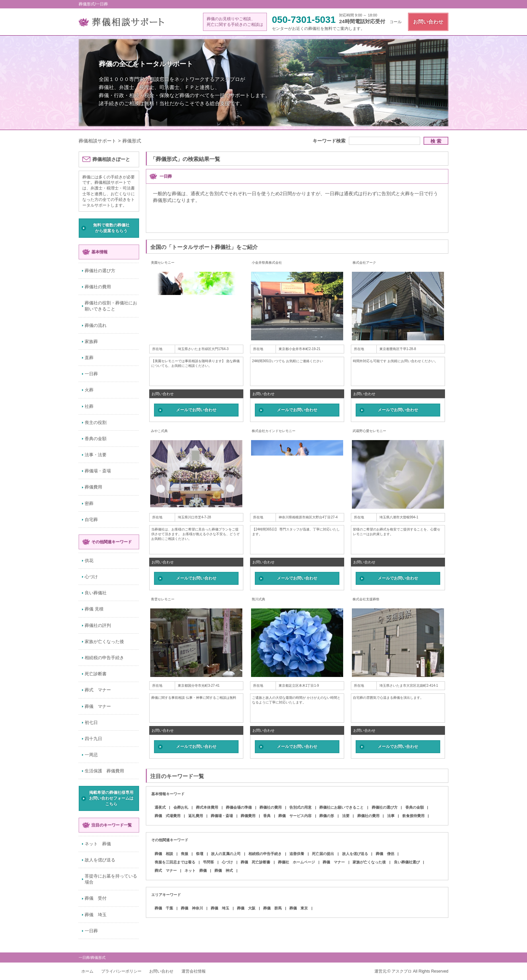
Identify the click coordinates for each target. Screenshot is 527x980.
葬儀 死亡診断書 (255, 862)
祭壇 (200, 854)
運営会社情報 (194, 971)
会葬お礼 (181, 807)
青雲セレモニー (163, 599)
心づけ (91, 577)
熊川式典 (258, 599)
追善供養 (297, 854)
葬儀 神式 (224, 870)
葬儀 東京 (299, 908)
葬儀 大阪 (246, 908)
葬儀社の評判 (98, 625)
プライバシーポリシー (121, 971)
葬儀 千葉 (164, 908)
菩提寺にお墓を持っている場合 (111, 879)
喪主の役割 (96, 422)
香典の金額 (96, 439)
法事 (391, 816)
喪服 (185, 854)
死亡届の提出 (323, 854)
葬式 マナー (98, 690)
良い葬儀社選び (407, 862)
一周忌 (91, 755)
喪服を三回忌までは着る (175, 862)
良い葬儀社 (96, 593)
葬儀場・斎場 (98, 471)
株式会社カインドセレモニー (274, 431)
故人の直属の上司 (226, 854)
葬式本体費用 (207, 807)
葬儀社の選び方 (100, 271)
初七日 (91, 722)
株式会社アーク (364, 263)
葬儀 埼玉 (96, 915)
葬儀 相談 (164, 854)
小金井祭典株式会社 (267, 263)
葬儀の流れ (96, 325)
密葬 (89, 503)
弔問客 (209, 862)
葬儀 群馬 (272, 908)
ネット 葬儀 (98, 844)
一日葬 (91, 374)
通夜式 (160, 807)
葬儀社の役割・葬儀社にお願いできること (111, 306)
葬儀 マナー (98, 706)
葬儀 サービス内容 (295, 816)
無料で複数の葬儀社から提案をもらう (111, 228)
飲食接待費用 (413, 816)
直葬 (89, 358)
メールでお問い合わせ (196, 410)
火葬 (89, 390)
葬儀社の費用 (98, 287)
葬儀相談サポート (97, 141)
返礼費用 (196, 816)
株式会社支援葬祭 (366, 599)
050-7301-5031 (304, 20)
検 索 (436, 141)
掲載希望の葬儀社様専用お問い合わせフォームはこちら (111, 798)
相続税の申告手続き (104, 658)
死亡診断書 (96, 674)
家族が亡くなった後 (104, 642)
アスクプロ (402, 971)
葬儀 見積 (94, 609)
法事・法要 (96, 455)
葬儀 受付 (96, 898)
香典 (267, 816)
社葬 (89, 406)
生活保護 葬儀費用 (104, 771)
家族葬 (91, 342)
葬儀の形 (327, 816)
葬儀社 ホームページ (296, 862)
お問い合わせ (428, 22)
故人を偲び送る (100, 860)
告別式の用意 (300, 807)
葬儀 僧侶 (385, 854)
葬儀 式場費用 (168, 816)
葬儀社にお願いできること (341, 807)
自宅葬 (91, 520)
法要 (346, 816)
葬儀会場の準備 (239, 807)
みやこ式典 (159, 431)
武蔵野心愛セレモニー (369, 431)
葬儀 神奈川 (192, 908)
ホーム (87, 971)
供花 (89, 561)
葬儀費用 (93, 487)
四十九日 (93, 739)
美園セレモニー (163, 263)
